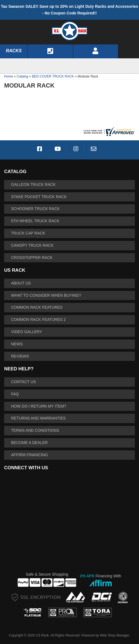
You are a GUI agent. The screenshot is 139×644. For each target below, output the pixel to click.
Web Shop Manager (115, 635)
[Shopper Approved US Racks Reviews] (109, 131)
